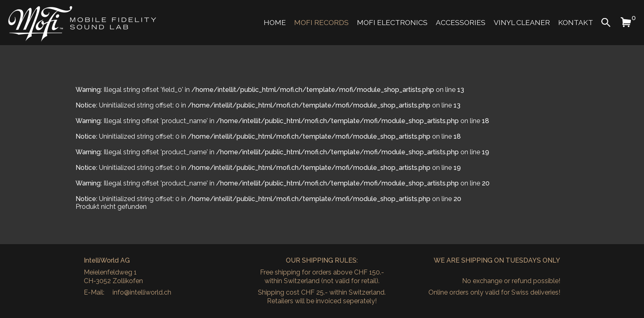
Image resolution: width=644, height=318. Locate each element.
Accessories (461, 22)
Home (275, 22)
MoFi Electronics (392, 22)
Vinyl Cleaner (522, 22)
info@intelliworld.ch (142, 292)
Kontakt (576, 22)
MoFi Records (321, 22)
